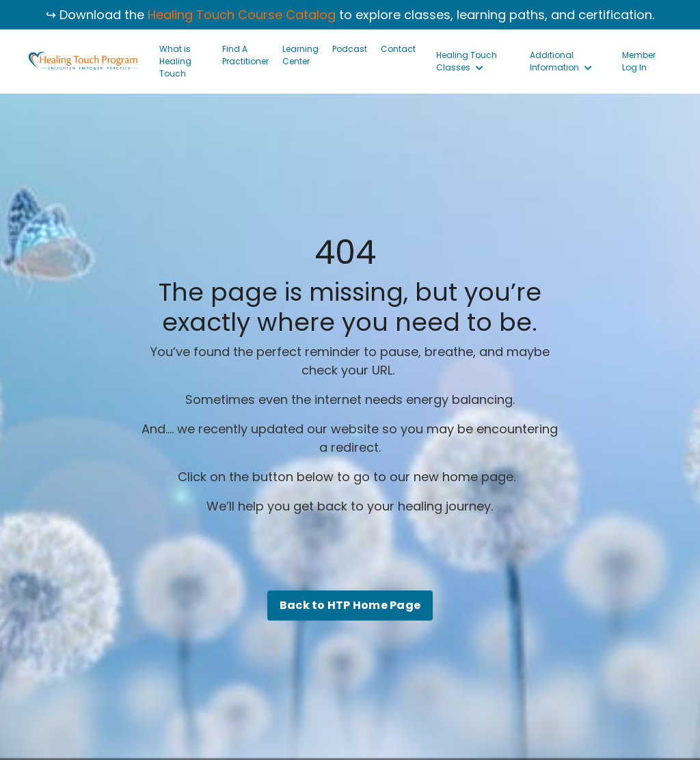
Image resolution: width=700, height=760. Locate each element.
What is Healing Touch (175, 61)
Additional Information (561, 61)
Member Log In (639, 61)
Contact (398, 49)
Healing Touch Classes (467, 61)
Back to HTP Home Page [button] (350, 605)
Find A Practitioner (245, 55)
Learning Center (300, 55)
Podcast (350, 49)
